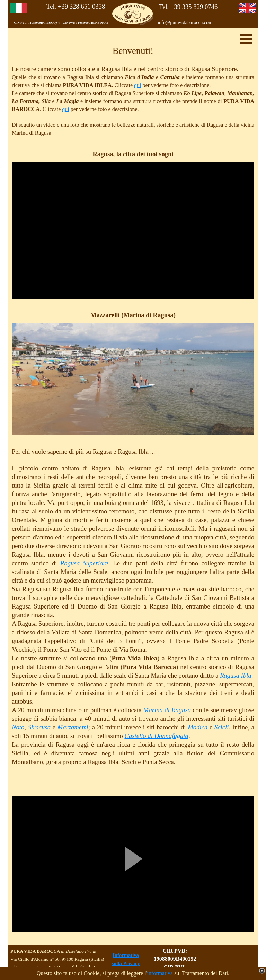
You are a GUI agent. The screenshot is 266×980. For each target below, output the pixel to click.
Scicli (221, 727)
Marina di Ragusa (167, 710)
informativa (160, 973)
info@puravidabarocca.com (185, 22)
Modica (198, 727)
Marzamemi (73, 727)
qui (138, 85)
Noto (18, 727)
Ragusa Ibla (236, 675)
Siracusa (39, 727)
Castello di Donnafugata (156, 736)
